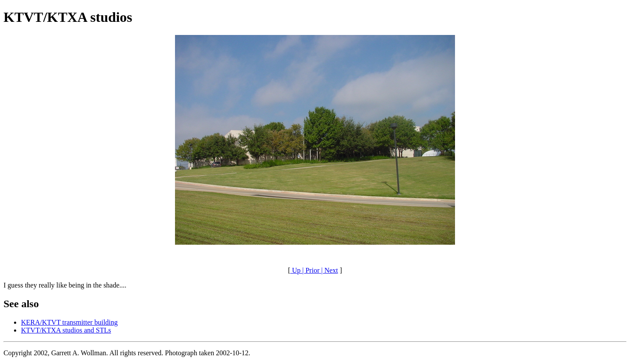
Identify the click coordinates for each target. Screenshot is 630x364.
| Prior (310, 270)
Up (295, 270)
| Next (329, 270)
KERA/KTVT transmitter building (69, 322)
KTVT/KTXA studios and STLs (66, 330)
